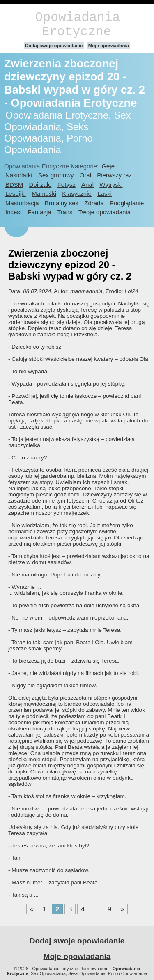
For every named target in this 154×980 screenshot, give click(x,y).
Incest (14, 212)
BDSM (14, 185)
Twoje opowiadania (105, 212)
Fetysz (67, 185)
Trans (65, 212)
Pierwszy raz (114, 175)
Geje (108, 166)
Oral (85, 175)
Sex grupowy (56, 175)
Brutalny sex (62, 203)
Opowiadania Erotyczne (78, 25)
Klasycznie (77, 194)
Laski (105, 194)
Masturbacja (22, 203)
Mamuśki (44, 194)
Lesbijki (16, 194)
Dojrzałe (40, 185)
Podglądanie (127, 203)
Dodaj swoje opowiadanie (54, 46)
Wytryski (111, 185)
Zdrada (94, 203)
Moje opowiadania (109, 46)
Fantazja (39, 212)
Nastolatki (19, 175)
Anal (87, 185)
